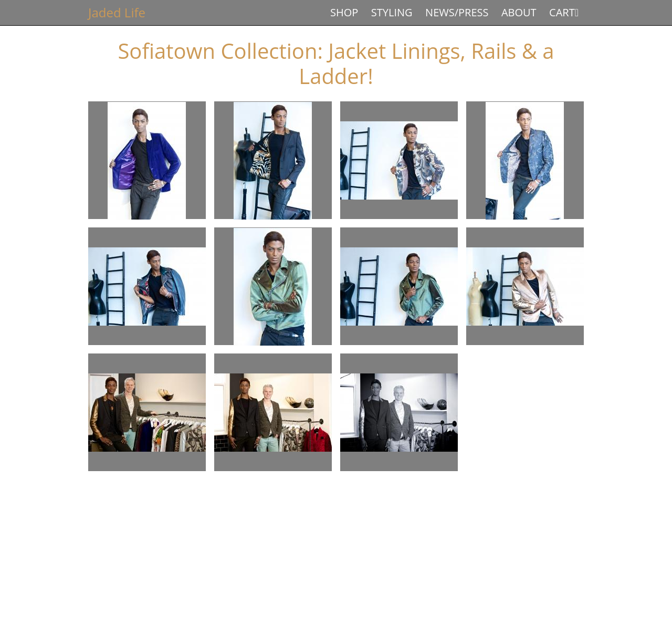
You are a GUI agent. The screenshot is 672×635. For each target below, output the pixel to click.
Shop (344, 12)
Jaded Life (117, 12)
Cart (562, 12)
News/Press (457, 12)
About (519, 12)
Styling (392, 12)
